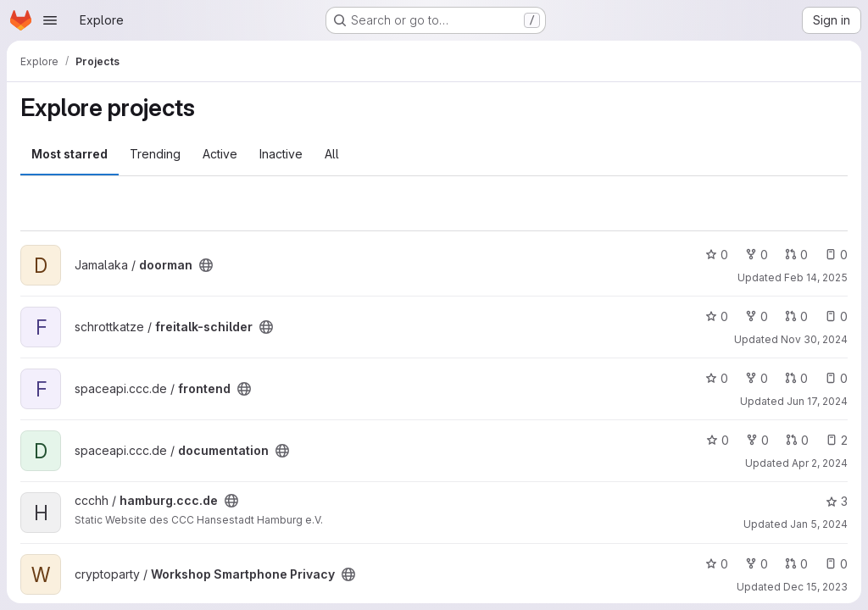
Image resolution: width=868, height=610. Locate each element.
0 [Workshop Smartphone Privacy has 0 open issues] (836, 564)
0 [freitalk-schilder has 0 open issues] (836, 316)
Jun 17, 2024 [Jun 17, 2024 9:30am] (817, 401)
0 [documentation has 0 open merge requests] (797, 440)
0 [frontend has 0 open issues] (836, 378)
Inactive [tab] (281, 154)
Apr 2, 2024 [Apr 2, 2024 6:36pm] (820, 463)
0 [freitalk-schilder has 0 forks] (757, 316)
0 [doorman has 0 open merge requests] (796, 255)
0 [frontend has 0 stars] (717, 378)
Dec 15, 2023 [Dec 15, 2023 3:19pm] (815, 587)
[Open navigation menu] (50, 20)
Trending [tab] (155, 154)
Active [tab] (220, 154)
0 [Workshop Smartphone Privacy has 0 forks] (757, 564)
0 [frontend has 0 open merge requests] (796, 378)
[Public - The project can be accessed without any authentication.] (206, 265)
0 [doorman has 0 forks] (757, 255)
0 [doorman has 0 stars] (717, 255)
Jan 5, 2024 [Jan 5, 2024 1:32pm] (819, 524)
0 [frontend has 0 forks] (757, 378)
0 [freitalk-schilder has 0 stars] (717, 316)
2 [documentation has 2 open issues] (837, 440)
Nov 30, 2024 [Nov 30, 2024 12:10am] (814, 339)
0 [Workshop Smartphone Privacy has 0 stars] (717, 564)
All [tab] (332, 154)
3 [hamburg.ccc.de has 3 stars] (837, 501)
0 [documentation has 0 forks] (757, 440)
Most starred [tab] (70, 154)
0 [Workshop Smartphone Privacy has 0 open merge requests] (796, 564)
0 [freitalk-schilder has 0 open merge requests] (796, 316)
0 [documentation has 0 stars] (718, 440)
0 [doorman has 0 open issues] (836, 255)
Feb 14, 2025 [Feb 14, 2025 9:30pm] (816, 277)
